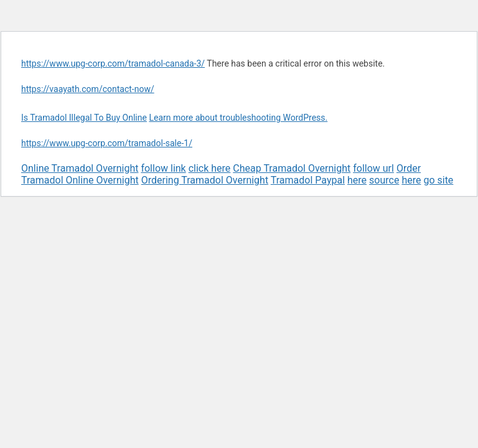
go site (438, 180)
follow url (373, 168)
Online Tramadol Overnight (80, 168)
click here (210, 168)
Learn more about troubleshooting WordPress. (238, 118)
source (384, 180)
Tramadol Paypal (308, 180)
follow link (163, 168)
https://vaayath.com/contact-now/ (88, 89)
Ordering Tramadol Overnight (205, 180)
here (357, 180)
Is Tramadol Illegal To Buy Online (84, 118)
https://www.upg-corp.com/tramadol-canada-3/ (113, 63)
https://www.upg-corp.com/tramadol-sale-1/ (107, 143)
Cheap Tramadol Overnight (292, 168)
